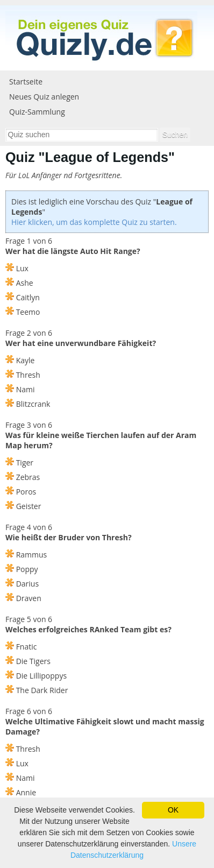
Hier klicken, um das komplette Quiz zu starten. (94, 222)
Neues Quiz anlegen (44, 97)
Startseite (26, 82)
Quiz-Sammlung (37, 112)
